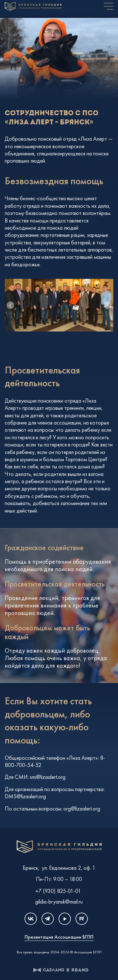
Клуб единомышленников (59, 847)
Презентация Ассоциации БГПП (59, 937)
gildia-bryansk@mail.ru (59, 900)
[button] (108, 305)
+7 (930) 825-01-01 (58, 889)
